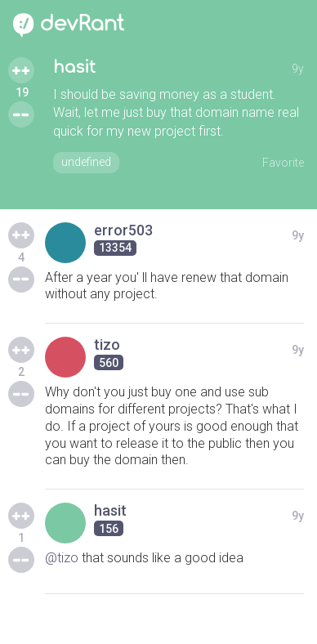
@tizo (62, 558)
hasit (74, 67)
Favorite (283, 163)
